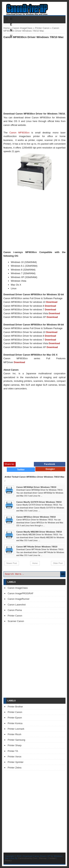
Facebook (50, 464)
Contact (52, 858)
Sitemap (43, 858)
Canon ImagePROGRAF (21, 593)
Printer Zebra (15, 768)
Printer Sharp (15, 745)
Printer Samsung (16, 740)
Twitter (21, 470)
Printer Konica (15, 723)
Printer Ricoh (15, 734)
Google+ (50, 469)
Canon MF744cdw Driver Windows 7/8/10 (37, 547)
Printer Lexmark (16, 729)
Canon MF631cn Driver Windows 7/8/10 (36, 517)
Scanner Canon (16, 621)
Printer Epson (15, 718)
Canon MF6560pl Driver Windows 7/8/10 (36, 487)
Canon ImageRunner (19, 599)
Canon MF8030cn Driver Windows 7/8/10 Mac (34, 37)
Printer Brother (15, 707)
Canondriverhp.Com (28, 858)
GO (63, 574)
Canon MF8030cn (19, 133)
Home (7, 28)
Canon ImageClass (22, 28)
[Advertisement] (34, 75)
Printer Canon (42, 28)
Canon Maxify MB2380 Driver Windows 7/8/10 (39, 532)
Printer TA (13, 751)
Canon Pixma (15, 610)
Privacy (8, 860)
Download (52, 302)
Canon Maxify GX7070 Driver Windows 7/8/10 (39, 502)
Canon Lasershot (17, 605)
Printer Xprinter (16, 762)
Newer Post (12, 563)
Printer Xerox (15, 757)
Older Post (58, 563)
